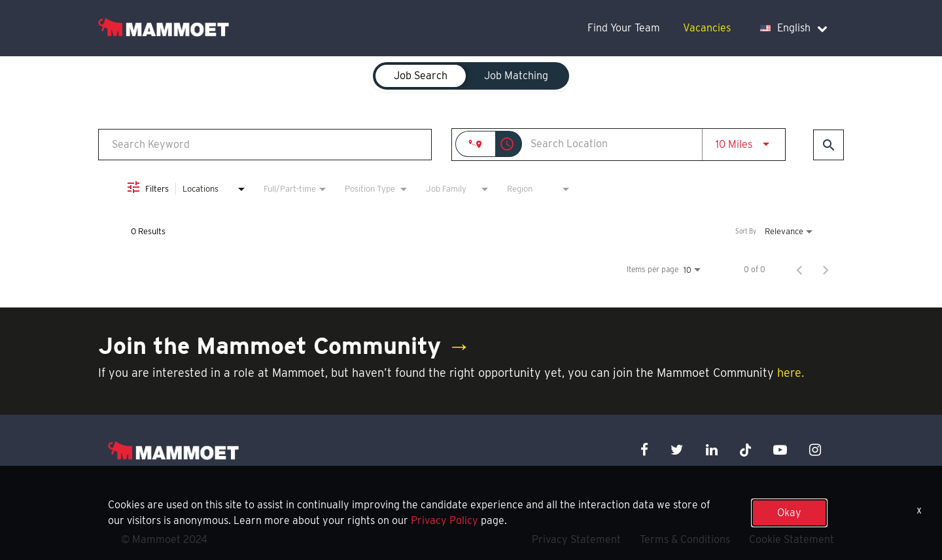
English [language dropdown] (794, 28)
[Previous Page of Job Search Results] (799, 270)
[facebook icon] (644, 450)
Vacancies (707, 28)
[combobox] (265, 144)
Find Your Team (624, 28)
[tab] (421, 76)
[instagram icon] (815, 450)
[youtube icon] (780, 450)
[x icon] (746, 450)
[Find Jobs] (829, 145)
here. (791, 373)
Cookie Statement (792, 539)
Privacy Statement (576, 539)
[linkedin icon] (712, 450)
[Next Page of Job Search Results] (826, 270)
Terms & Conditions (685, 539)
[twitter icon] (677, 450)
